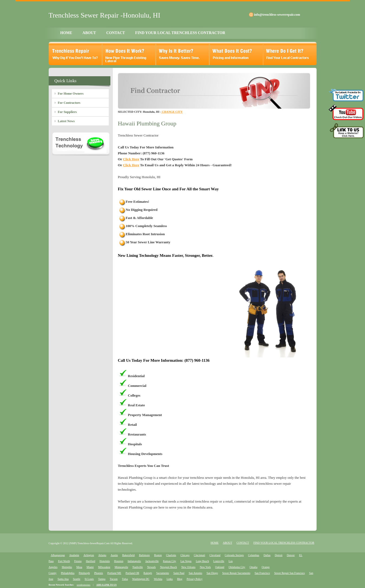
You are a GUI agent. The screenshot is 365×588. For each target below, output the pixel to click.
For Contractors (69, 103)
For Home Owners (71, 94)
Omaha (253, 567)
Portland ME (114, 573)
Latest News (66, 121)
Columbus (254, 555)
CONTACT (116, 33)
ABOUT (89, 33)
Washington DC (141, 579)
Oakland (220, 567)
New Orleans (188, 567)
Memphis (67, 567)
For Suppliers (67, 112)
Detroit (279, 555)
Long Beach (203, 561)
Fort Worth (64, 561)
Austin (114, 555)
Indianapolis (134, 561)
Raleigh (148, 573)
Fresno (78, 561)
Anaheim (74, 555)
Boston (158, 555)
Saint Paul (179, 573)
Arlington (89, 555)
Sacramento (162, 573)
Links (170, 579)
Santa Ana (63, 579)
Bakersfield (128, 555)
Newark (152, 567)
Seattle (77, 579)
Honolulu (105, 561)
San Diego (212, 573)
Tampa (102, 579)
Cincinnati (199, 555)
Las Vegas (186, 561)
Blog (180, 579)
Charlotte (171, 555)
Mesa (79, 567)
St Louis (89, 579)
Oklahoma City (237, 567)
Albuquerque (58, 555)
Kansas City (170, 561)
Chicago (185, 555)
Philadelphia (68, 573)
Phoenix (99, 573)
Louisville (219, 561)
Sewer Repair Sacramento (236, 573)
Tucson (114, 579)
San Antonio (196, 573)
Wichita (158, 579)
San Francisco (262, 573)
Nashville (137, 567)
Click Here (131, 159)
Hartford (90, 561)
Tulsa (125, 579)
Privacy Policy (195, 579)
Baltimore (144, 555)
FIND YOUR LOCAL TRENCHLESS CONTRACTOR (180, 33)
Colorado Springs (234, 555)
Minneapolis (121, 567)
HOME (66, 33)
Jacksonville (152, 561)
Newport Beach (168, 567)
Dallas (267, 555)
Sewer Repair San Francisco (289, 573)
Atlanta (102, 555)
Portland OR (132, 573)
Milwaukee (104, 567)
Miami (90, 567)
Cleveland (215, 555)
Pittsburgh (84, 573)
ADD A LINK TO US (106, 585)
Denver (291, 555)
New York (205, 567)
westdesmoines (83, 585)
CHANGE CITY (172, 112)
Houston (119, 561)
